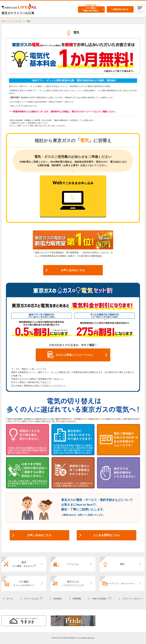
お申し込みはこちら (73, 270)
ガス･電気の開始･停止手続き (91, 9)
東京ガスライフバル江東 (11, 21)
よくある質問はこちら (107, 535)
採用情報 (77, 599)
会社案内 (58, 599)
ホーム (10, 599)
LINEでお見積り (100, 599)
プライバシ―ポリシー (133, 599)
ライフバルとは (31, 599)
